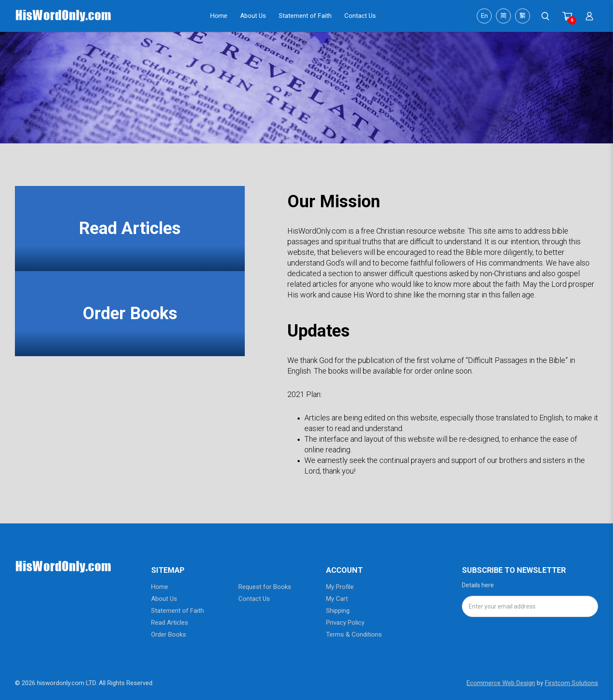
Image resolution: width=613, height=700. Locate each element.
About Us (164, 599)
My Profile (340, 587)
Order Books (130, 313)
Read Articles (130, 228)
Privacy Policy (345, 623)
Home (160, 587)
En (484, 16)
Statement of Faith (178, 611)
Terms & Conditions (354, 634)
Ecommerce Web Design (501, 683)
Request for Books (265, 587)
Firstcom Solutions (571, 683)
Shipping (338, 611)
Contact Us (254, 599)
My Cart (337, 599)
